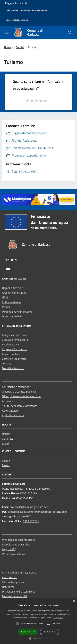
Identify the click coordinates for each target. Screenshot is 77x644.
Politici (6, 307)
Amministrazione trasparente (19, 572)
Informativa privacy (13, 582)
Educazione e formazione (16, 387)
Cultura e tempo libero (15, 340)
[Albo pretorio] (12, 10)
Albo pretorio (10, 577)
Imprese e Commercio (14, 349)
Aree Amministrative (14, 293)
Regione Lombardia (16, 3)
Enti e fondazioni (12, 302)
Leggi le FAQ (9, 549)
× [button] (74, 601)
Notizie (6, 434)
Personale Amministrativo (17, 312)
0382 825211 (31, 521)
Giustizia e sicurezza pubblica (19, 391)
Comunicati (9, 439)
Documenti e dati (12, 316)
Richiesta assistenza (14, 554)
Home (7, 47)
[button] (39, 638)
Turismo (7, 363)
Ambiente (8, 401)
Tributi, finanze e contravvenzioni (21, 396)
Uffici (5, 297)
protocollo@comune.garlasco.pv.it (29, 507)
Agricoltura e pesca (13, 415)
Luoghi (6, 460)
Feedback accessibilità (15, 596)
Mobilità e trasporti (13, 368)
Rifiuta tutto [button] (50, 632)
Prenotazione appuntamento (19, 540)
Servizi (20, 47)
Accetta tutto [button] (28, 632)
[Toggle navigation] (7, 32)
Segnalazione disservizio (16, 544)
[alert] (38, 621)
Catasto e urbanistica (14, 359)
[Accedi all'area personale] (17, 20)
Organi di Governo (12, 288)
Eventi (6, 465)
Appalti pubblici (11, 354)
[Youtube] (8, 269)
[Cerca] (70, 33)
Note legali (8, 587)
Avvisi (6, 443)
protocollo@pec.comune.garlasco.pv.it (29, 512)
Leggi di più (58, 618)
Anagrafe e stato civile (15, 335)
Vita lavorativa (10, 344)
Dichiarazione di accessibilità (19, 591)
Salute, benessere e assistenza (20, 406)
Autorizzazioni (10, 411)
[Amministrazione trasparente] (34, 10)
